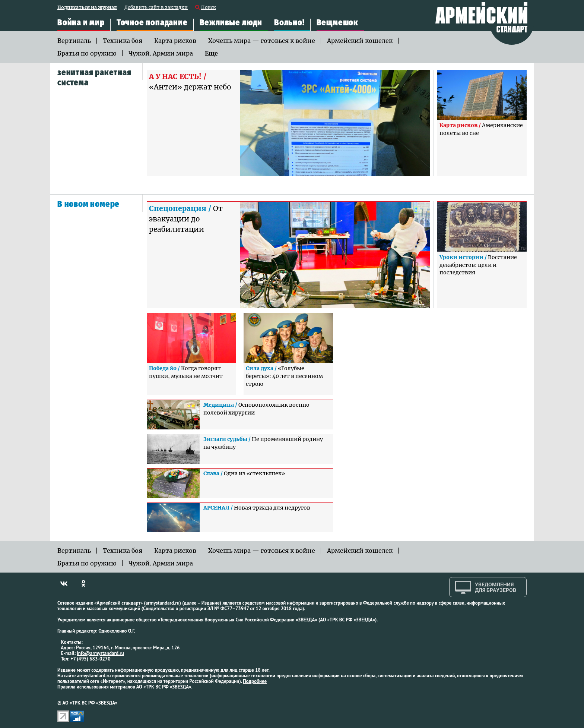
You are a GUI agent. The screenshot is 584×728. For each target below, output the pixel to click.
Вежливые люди (231, 23)
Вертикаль (74, 41)
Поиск (209, 8)
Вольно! (289, 23)
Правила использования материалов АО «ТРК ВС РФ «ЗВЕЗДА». (125, 687)
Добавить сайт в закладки (156, 8)
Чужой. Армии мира (161, 53)
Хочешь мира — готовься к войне (262, 41)
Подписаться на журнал (87, 8)
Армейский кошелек (360, 41)
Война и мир (81, 23)
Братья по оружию (87, 53)
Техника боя (123, 41)
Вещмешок (337, 23)
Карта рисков (175, 41)
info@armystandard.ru (100, 653)
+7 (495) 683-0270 (91, 659)
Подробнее (255, 681)
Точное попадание (152, 23)
